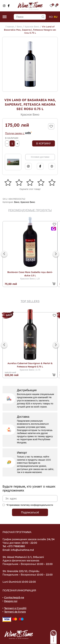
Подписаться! (30, 512)
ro (51, 17)
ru (56, 17)
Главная (10, 27)
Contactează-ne (14, 597)
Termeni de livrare (15, 612)
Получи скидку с (19, 133)
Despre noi (11, 601)
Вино (19, 27)
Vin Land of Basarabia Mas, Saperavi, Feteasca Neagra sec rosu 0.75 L (30, 30)
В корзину (44, 143)
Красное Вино (32, 27)
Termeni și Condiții (15, 608)
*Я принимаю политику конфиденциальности (29, 505)
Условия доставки (40, 157)
